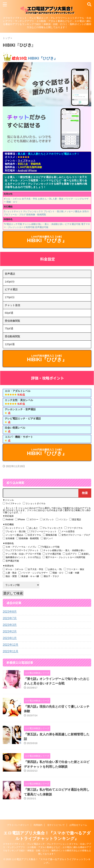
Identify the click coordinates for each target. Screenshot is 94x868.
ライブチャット (27, 161)
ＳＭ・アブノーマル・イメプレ (20, 547)
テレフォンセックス (33, 211)
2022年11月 (11, 651)
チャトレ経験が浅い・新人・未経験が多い (44, 224)
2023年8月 (10, 612)
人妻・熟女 (58, 199)
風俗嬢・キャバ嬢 (29, 576)
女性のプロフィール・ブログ (74, 535)
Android (23, 170)
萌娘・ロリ (12, 202)
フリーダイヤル (73, 528)
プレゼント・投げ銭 (54, 211)
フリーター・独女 (74, 569)
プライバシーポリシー (18, 825)
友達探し (84, 554)
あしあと (32, 528)
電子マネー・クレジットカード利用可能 (64, 557)
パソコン (62, 519)
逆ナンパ (47, 538)
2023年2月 (10, 631)
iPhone (33, 170)
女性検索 (9, 538)
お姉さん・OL (45, 199)
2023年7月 (10, 618)
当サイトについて (56, 825)
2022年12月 (11, 645)
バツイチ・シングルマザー (33, 573)
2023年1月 (10, 638)
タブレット (47, 519)
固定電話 (75, 519)
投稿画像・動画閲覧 (36, 215)
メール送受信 (66, 531)
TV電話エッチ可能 (13, 224)
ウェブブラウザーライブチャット (21, 550)
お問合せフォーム (78, 825)
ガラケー (32, 519)
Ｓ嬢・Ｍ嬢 (72, 573)
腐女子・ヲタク (50, 576)
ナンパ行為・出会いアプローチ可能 (22, 554)
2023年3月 (10, 625)
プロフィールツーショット (42, 531)
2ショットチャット (13, 211)
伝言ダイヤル (33, 535)
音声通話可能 (42, 227)
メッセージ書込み (73, 211)
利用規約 (38, 825)
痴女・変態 (10, 576)
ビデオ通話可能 (73, 224)
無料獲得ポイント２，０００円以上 (22, 557)
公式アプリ (70, 554)
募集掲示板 (50, 535)
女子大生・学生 (30, 199)
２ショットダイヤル (34, 503)
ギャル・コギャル (12, 199)
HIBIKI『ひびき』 (43, 58)
